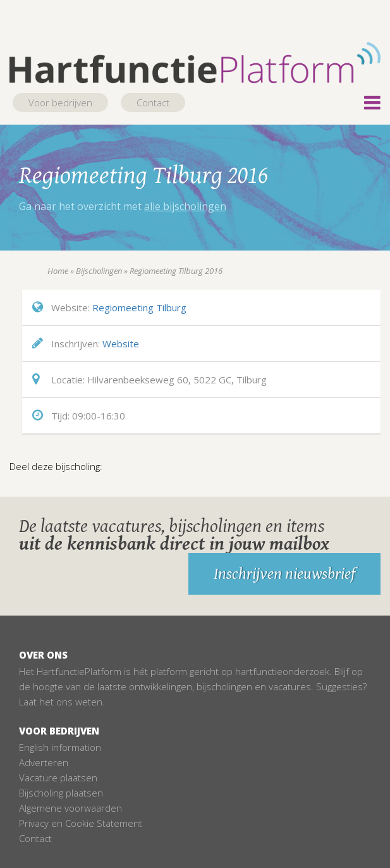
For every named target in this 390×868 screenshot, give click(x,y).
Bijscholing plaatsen (61, 793)
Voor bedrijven (60, 102)
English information (60, 747)
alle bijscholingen (185, 206)
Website (121, 344)
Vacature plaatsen (58, 778)
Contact (153, 102)
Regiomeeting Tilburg (139, 307)
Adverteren (44, 762)
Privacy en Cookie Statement (81, 823)
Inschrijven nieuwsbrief (284, 574)
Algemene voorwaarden (70, 808)
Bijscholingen (99, 271)
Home (58, 271)
